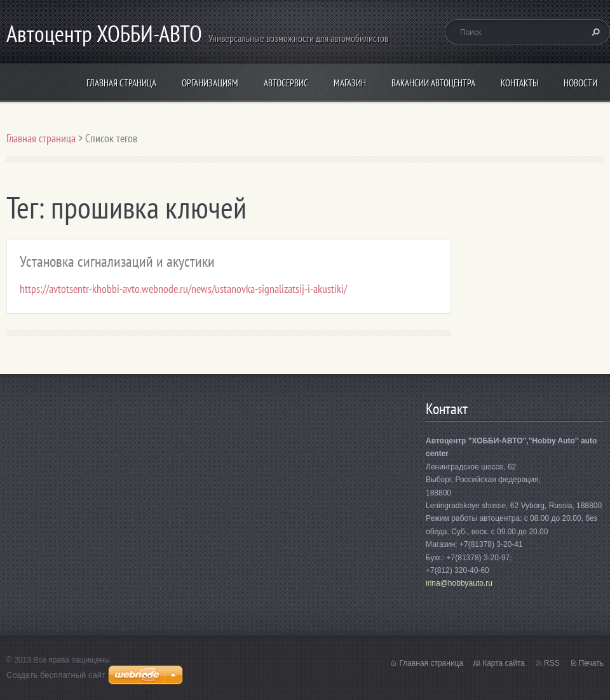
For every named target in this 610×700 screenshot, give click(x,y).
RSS (552, 663)
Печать (591, 663)
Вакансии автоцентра (433, 83)
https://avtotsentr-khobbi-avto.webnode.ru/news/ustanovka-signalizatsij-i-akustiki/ (183, 289)
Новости (580, 83)
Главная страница (121, 83)
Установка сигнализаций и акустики (117, 261)
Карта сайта (504, 663)
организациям (210, 83)
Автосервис (286, 83)
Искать (594, 32)
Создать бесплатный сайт (56, 675)
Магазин (350, 83)
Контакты (519, 83)
